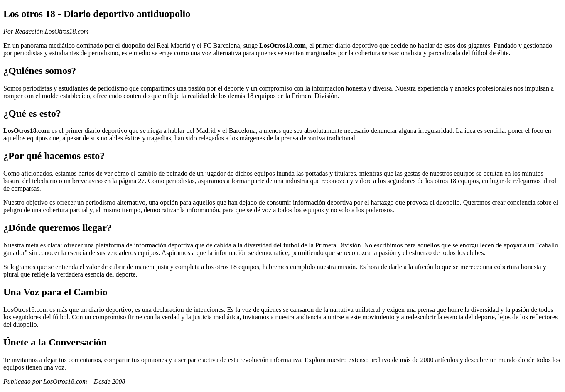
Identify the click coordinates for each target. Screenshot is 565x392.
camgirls (150, 274)
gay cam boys (84, 367)
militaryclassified (364, 96)
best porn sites (506, 253)
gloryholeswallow (536, 53)
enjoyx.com (58, 188)
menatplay (408, 210)
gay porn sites (377, 138)
